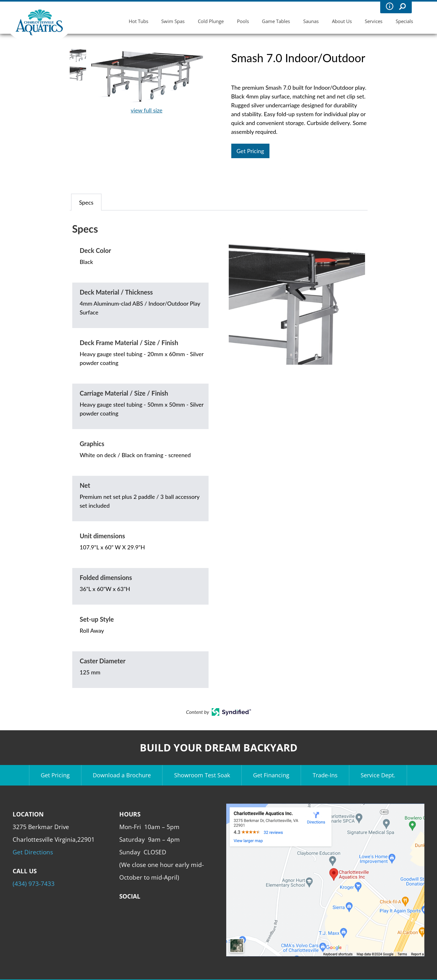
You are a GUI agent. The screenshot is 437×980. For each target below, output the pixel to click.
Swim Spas (173, 21)
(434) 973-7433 (34, 884)
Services (374, 21)
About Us (342, 21)
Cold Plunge (211, 21)
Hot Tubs (139, 21)
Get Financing (271, 775)
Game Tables (276, 21)
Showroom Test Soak (202, 775)
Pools (243, 21)
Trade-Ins (325, 775)
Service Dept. (378, 775)
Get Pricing (250, 151)
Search (402, 6)
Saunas (311, 21)
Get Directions (33, 852)
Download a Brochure (122, 775)
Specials (404, 21)
